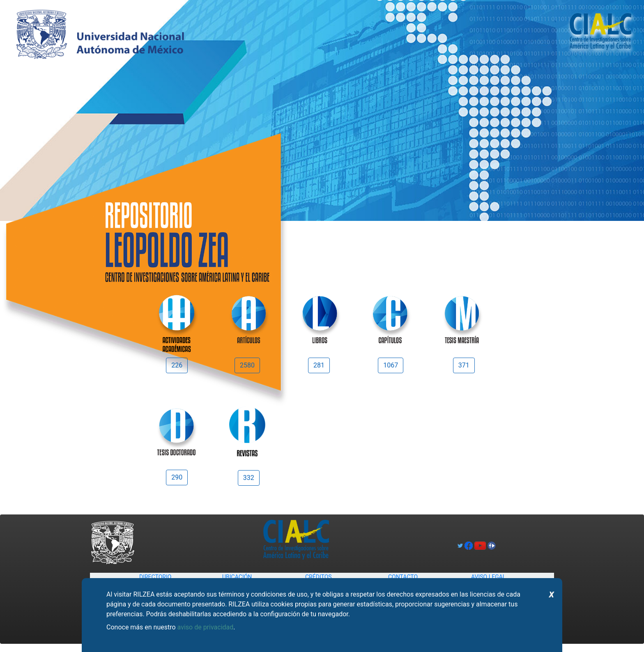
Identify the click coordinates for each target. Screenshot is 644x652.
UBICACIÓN (237, 577)
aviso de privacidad (206, 627)
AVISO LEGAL (488, 577)
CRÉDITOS (319, 577)
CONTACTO (403, 577)
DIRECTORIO (155, 577)
